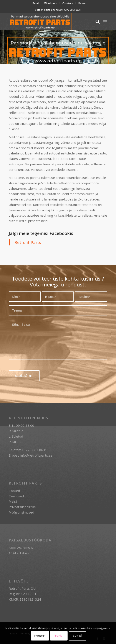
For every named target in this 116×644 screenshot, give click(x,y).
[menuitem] (36, 3)
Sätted (78, 636)
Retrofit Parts (28, 242)
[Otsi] (95, 22)
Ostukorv (68, 3)
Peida (59, 636)
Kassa (82, 3)
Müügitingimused (21, 512)
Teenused (16, 496)
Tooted (14, 491)
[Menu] (105, 22)
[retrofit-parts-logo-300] (48, 22)
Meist (13, 501)
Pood (36, 3)
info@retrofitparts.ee (36, 455)
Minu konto (51, 3)
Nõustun (40, 636)
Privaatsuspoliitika (22, 507)
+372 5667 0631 (72, 10)
